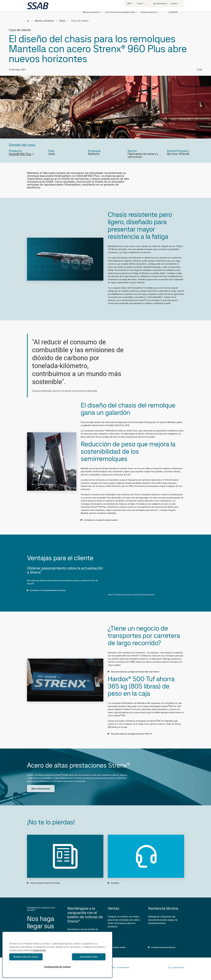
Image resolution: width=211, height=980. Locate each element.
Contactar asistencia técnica (162, 947)
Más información (41, 789)
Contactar (113, 883)
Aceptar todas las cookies (33, 957)
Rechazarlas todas (82, 957)
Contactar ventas (117, 947)
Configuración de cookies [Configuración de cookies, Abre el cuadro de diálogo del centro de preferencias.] (57, 967)
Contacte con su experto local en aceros (99, 520)
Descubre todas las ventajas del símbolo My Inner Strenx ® (134, 672)
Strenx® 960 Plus (21, 154)
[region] (57, 955)
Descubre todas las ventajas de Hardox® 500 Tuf (130, 734)
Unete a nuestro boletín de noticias (43, 883)
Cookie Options (176, 968)
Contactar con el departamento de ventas (46, 590)
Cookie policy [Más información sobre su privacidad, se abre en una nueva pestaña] (39, 950)
